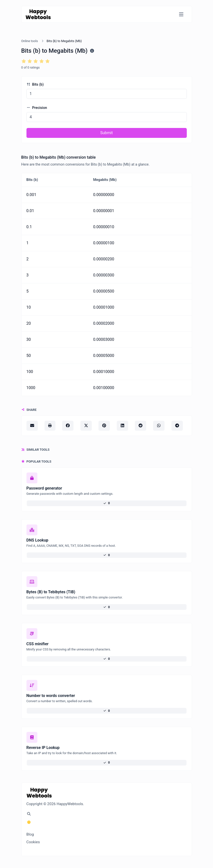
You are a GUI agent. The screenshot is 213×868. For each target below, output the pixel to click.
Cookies (33, 842)
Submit (106, 133)
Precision (37, 108)
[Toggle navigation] (181, 14)
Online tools (30, 41)
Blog (30, 834)
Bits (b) (35, 85)
